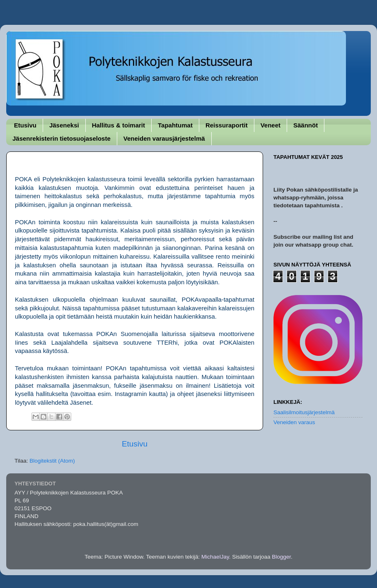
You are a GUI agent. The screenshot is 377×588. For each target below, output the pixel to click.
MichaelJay (215, 557)
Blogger (281, 557)
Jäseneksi (64, 125)
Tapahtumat (175, 125)
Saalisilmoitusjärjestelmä (304, 412)
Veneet (271, 125)
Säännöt (306, 125)
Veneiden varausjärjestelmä (164, 138)
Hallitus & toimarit (118, 125)
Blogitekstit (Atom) (52, 461)
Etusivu (25, 125)
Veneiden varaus (294, 422)
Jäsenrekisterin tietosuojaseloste (62, 138)
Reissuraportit (227, 125)
